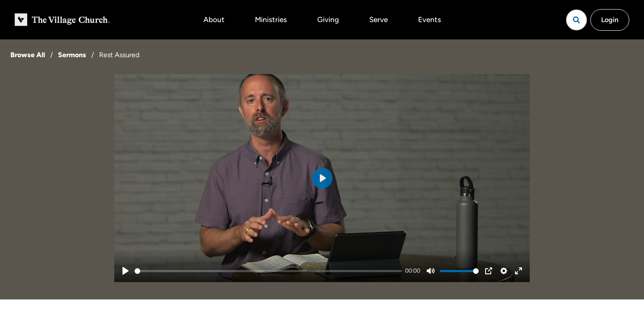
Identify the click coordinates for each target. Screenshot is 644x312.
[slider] (268, 271)
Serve (378, 19)
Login (610, 20)
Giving (328, 19)
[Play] (126, 271)
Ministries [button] (271, 19)
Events (430, 19)
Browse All (28, 55)
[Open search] (576, 20)
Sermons (72, 55)
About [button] (214, 19)
